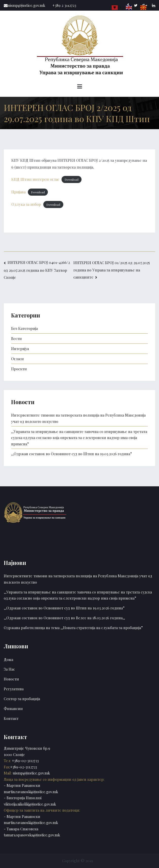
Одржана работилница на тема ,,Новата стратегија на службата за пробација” (73, 628)
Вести (16, 338)
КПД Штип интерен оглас (35, 179)
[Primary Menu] (80, 87)
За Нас (9, 669)
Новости (11, 679)
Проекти (19, 369)
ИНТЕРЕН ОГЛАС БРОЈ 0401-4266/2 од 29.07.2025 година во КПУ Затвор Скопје (37, 270)
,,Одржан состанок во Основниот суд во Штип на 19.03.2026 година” (72, 454)
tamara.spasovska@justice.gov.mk (32, 835)
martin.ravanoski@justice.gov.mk (31, 792)
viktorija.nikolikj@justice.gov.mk (30, 804)
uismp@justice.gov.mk (31, 773)
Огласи (17, 359)
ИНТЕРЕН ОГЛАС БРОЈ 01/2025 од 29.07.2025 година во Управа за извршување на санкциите (112, 270)
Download (72, 179)
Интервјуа (20, 349)
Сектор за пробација (22, 699)
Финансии (13, 709)
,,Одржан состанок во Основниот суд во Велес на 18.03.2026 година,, (64, 618)
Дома (8, 659)
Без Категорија (24, 328)
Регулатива (14, 689)
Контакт (11, 718)
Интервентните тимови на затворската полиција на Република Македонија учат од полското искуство (78, 418)
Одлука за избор (26, 204)
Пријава (18, 192)
